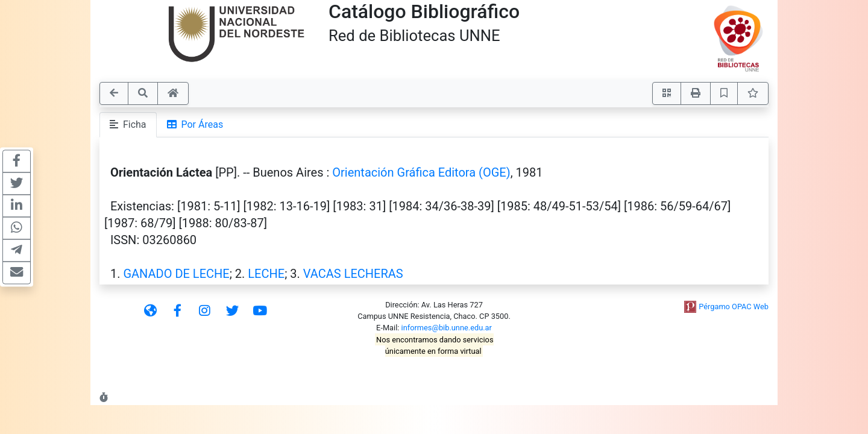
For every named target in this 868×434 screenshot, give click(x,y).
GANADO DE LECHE (176, 274)
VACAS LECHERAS (353, 274)
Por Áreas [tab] (195, 124)
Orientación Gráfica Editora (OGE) (421, 172)
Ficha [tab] (128, 124)
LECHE (266, 274)
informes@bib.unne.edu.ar (447, 328)
